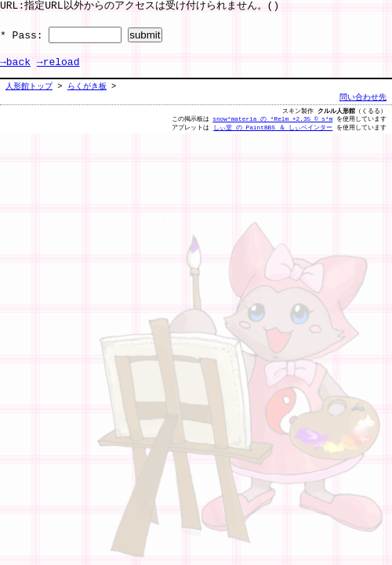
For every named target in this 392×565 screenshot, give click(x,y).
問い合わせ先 (363, 97)
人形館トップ (29, 86)
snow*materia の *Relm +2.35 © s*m (272, 119)
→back (15, 63)
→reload (58, 63)
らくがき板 (87, 86)
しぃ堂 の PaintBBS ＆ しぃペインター (273, 128)
